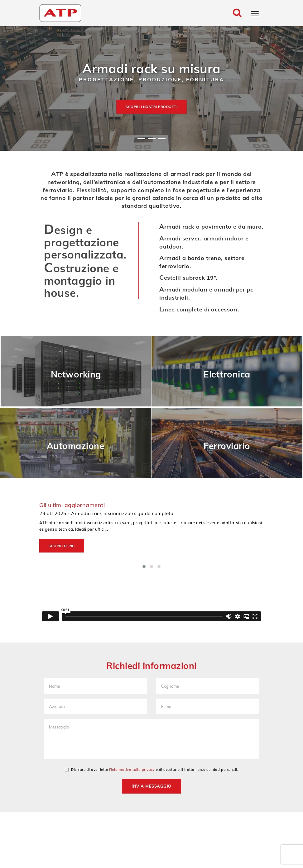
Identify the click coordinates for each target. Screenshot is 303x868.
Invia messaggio (151, 786)
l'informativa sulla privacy (132, 770)
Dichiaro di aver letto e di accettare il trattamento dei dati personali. (151, 770)
